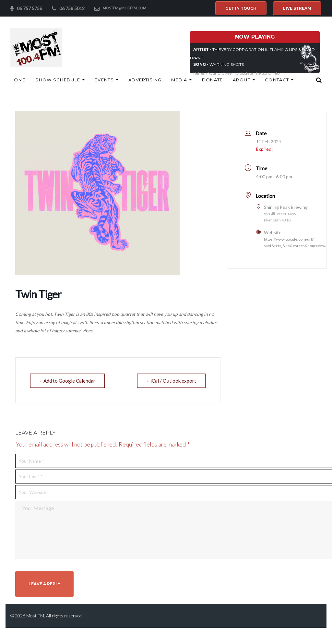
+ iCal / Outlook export (171, 381)
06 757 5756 (30, 8)
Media (179, 80)
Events (104, 80)
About (242, 80)
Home (18, 80)
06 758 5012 (72, 8)
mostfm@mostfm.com (124, 8)
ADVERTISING (145, 80)
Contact (277, 80)
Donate (213, 80)
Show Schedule (58, 80)
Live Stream (297, 8)
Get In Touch (241, 8)
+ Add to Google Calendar (67, 381)
